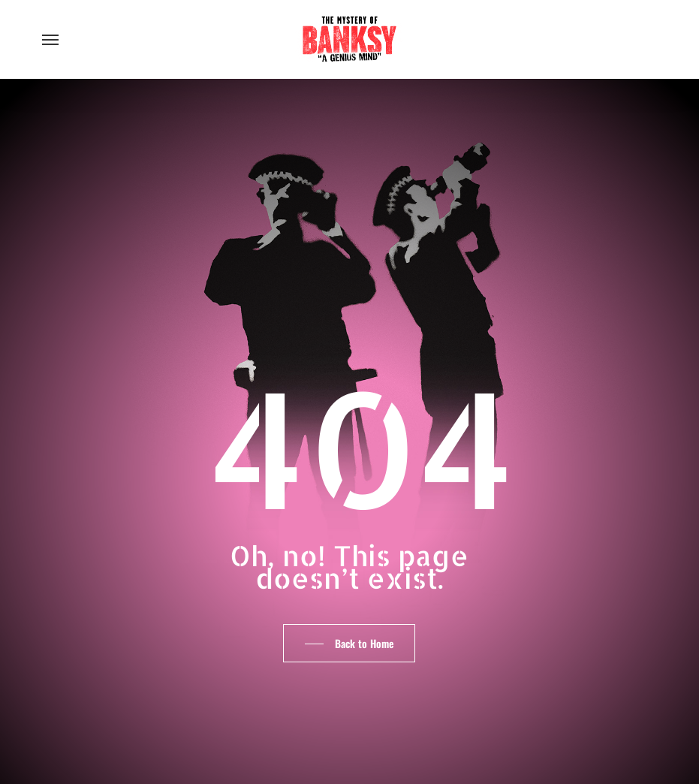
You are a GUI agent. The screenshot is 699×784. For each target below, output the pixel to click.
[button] (50, 39)
